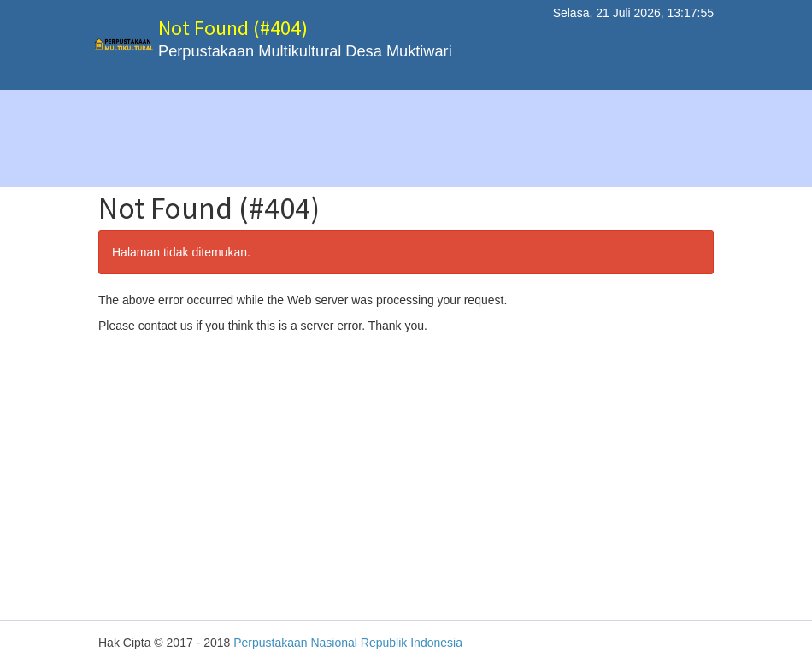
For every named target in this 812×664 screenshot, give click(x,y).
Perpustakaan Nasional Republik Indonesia (348, 643)
